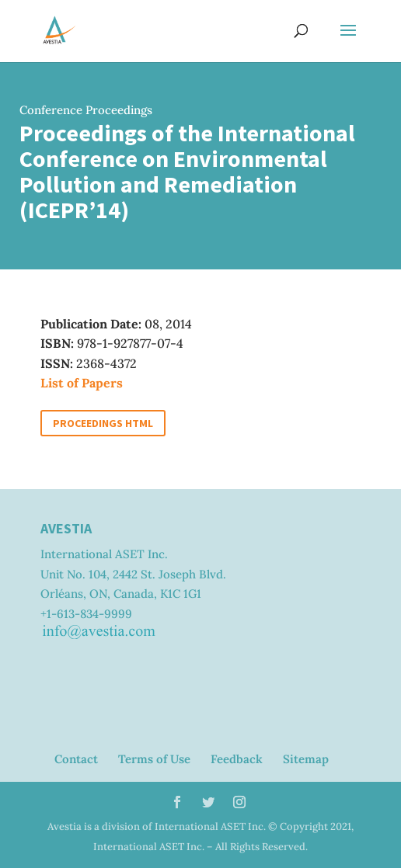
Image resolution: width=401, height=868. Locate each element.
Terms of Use (154, 759)
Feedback (237, 759)
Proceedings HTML (103, 423)
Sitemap (306, 759)
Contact (76, 759)
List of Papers (82, 383)
